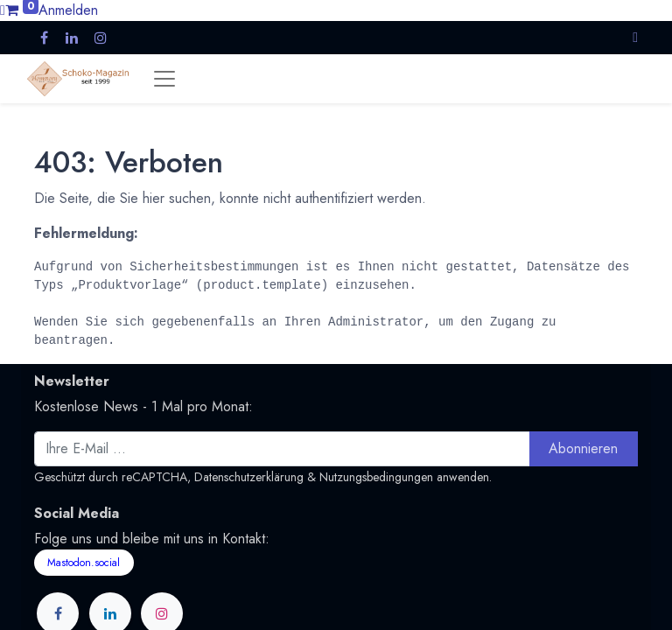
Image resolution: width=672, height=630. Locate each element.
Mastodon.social (84, 563)
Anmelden (68, 10)
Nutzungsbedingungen (376, 477)
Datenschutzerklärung (249, 477)
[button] (635, 37)
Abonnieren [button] (583, 448)
